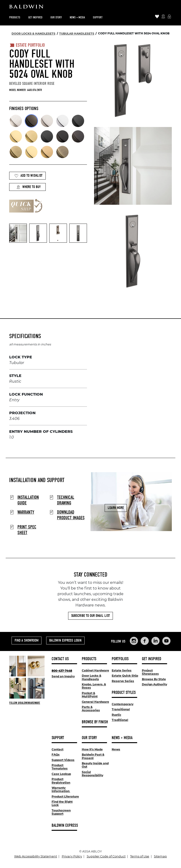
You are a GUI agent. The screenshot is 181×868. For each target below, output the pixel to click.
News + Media (77, 17)
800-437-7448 (62, 671)
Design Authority (154, 684)
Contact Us (60, 659)
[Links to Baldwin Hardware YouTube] (166, 641)
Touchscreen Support (61, 812)
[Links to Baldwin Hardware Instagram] (134, 641)
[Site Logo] (90, 8)
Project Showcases (150, 672)
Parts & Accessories (91, 709)
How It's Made (92, 749)
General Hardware (95, 702)
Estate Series (122, 670)
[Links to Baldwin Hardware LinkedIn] (156, 641)
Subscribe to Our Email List (90, 616)
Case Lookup (61, 774)
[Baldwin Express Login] (169, 17)
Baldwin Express (65, 825)
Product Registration (61, 781)
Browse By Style (154, 679)
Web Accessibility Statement (36, 856)
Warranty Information (61, 789)
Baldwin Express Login (65, 640)
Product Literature (65, 796)
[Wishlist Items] (157, 17)
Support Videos (63, 760)
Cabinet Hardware (95, 670)
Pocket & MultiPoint (90, 695)
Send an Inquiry (63, 676)
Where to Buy (29, 187)
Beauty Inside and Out (95, 765)
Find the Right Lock (62, 803)
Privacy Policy (72, 856)
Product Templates (60, 767)
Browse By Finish (95, 722)
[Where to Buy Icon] (163, 17)
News (116, 749)
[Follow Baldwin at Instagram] (27, 703)
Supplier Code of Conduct (106, 856)
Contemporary (123, 704)
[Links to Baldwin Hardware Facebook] (145, 641)
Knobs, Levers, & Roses (94, 686)
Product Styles (124, 693)
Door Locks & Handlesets (92, 677)
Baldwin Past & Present (93, 756)
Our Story (56, 17)
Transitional (121, 709)
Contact (58, 749)
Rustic (116, 715)
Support (98, 17)
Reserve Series (123, 681)
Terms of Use (140, 856)
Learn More (116, 508)
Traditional (120, 720)
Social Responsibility (93, 774)
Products (15, 17)
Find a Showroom (27, 640)
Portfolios (120, 659)
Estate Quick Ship (125, 676)
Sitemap (160, 856)
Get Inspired (35, 17)
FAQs (56, 755)
